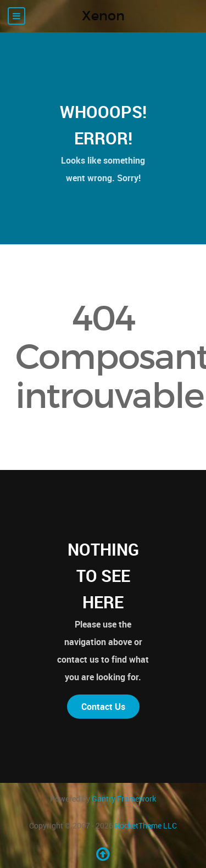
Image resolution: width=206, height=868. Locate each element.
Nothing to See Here (103, 576)
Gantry (124, 799)
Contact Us (103, 707)
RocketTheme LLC (146, 825)
